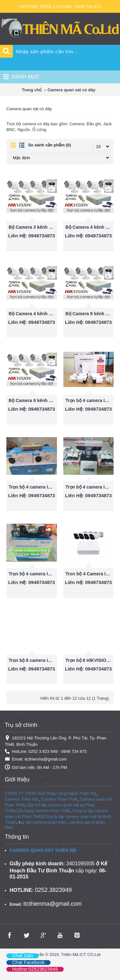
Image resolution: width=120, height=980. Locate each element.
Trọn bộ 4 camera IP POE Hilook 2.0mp (33, 574)
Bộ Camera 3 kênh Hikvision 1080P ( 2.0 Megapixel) (33, 227)
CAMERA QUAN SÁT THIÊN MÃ (43, 850)
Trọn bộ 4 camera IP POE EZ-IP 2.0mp (33, 487)
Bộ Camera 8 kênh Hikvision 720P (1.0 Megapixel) (33, 400)
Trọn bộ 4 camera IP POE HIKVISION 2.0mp (90, 487)
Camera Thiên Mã (21, 799)
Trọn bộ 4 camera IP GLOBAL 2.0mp (90, 400)
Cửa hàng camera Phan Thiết (42, 811)
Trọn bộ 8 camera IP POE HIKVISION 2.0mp (33, 660)
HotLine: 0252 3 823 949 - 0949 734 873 (46, 752)
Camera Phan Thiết (60, 799)
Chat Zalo (23, 955)
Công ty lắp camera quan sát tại (73, 816)
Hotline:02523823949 (35, 969)
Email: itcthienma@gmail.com (36, 759)
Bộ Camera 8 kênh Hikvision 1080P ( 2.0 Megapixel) (90, 314)
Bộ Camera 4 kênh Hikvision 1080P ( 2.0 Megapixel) (90, 227)
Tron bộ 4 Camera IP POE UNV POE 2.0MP (90, 574)
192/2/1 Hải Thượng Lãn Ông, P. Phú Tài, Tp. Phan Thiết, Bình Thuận (56, 741)
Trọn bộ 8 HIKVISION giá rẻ (90, 660)
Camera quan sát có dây (71, 90)
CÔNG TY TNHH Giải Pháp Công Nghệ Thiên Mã (50, 793)
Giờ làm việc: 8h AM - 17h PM (36, 767)
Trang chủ (32, 90)
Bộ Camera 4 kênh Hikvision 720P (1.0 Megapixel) (33, 314)
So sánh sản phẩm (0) (50, 145)
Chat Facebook (28, 962)
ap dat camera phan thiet (43, 822)
